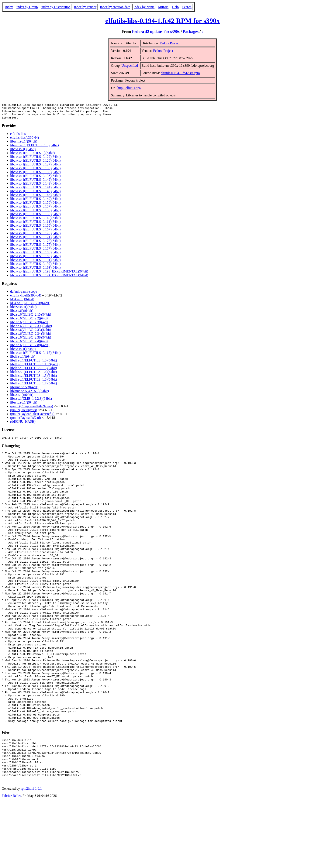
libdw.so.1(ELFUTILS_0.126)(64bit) (35, 164)
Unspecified (130, 66)
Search (187, 7)
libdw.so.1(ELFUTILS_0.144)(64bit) (35, 190)
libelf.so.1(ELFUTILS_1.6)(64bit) (34, 383)
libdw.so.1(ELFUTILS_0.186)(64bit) (35, 255)
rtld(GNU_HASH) (23, 425)
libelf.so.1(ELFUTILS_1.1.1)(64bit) (35, 367)
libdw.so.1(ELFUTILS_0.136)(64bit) (35, 175)
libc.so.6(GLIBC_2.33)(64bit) (31, 333)
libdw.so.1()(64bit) (23, 152)
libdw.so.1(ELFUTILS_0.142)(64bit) (35, 183)
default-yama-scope (24, 295)
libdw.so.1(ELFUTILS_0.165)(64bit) (35, 229)
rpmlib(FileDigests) (24, 413)
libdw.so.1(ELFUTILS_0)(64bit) (32, 156)
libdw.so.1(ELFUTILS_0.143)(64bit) (35, 187)
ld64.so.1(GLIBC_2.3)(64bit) (30, 306)
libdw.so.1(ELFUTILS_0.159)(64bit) (35, 217)
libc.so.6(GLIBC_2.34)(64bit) (31, 337)
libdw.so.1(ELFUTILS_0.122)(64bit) (35, 160)
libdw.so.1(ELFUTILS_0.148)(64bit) (35, 198)
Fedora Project (170, 43)
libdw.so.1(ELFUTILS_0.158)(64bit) (35, 213)
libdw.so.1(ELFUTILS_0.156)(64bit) (35, 206)
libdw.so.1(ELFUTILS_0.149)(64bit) (35, 202)
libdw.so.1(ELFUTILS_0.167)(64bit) (35, 232)
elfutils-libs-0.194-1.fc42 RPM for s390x (162, 21)
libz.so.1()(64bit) (22, 398)
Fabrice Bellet (11, 863)
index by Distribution (56, 7)
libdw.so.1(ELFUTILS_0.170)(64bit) (35, 236)
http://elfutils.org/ (129, 88)
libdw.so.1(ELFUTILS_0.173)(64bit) (35, 244)
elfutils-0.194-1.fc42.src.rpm (180, 73)
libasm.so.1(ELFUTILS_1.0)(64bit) (34, 148)
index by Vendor (85, 7)
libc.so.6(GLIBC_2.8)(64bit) (30, 348)
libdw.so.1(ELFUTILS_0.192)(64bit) (35, 267)
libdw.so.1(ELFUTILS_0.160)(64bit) (35, 221)
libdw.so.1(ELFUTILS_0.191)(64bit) (35, 263)
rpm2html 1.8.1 (31, 855)
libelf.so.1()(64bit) (23, 360)
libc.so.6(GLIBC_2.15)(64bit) (31, 318)
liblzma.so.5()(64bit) (24, 390)
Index (9, 7)
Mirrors (163, 7)
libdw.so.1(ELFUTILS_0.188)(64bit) (35, 259)
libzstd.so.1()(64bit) (24, 406)
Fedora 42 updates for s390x (156, 32)
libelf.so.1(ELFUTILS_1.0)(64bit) (34, 363)
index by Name (144, 7)
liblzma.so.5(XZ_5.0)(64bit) (30, 394)
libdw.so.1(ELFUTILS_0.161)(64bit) (35, 225)
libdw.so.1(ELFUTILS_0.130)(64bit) (35, 171)
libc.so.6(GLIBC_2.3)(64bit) (30, 325)
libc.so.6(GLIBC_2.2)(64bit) (30, 321)
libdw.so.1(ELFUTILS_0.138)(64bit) (35, 179)
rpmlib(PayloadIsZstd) (26, 421)
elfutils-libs (18, 137)
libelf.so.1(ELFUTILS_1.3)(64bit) (34, 371)
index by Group (27, 7)
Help (175, 7)
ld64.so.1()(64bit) (22, 302)
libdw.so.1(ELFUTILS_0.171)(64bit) (35, 240)
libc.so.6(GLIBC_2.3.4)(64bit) (31, 329)
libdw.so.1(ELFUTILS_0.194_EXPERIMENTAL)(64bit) (49, 278)
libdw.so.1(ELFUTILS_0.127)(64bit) (35, 167)
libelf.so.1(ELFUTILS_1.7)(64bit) (34, 386)
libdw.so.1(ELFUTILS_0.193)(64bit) (35, 271)
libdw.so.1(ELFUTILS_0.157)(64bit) (35, 210)
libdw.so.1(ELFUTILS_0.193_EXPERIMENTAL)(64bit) (49, 275)
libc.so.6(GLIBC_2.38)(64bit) (31, 341)
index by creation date (115, 7)
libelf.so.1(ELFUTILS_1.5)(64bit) (34, 379)
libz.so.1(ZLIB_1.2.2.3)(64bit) (31, 402)
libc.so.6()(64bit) (22, 314)
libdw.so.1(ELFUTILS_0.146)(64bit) (35, 194)
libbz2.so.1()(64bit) (23, 310)
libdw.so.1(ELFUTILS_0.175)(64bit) (35, 248)
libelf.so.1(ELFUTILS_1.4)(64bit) (34, 375)
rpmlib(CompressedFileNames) (32, 409)
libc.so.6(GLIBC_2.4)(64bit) (30, 344)
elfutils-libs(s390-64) (25, 141)
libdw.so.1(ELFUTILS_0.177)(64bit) (35, 252)
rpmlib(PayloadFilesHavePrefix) (32, 417)
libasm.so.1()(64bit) (24, 145)
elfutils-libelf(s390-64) (26, 299)
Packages (191, 32)
